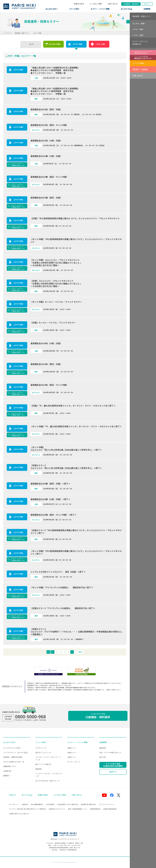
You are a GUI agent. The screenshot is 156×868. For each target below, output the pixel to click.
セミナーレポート (74, 762)
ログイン (147, 4)
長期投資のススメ (10, 766)
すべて (32, 44)
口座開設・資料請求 (98, 716)
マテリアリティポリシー (107, 804)
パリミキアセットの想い (12, 748)
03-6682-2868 (62, 845)
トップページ (8, 33)
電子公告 (103, 757)
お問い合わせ (113, 4)
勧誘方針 (25, 804)
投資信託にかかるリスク (57, 809)
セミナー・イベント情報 (100, 9)
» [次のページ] (76, 652)
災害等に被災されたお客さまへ (19, 814)
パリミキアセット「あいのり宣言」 (16, 753)
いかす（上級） (138, 35)
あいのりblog (27, 795)
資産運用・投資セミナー (22, 33)
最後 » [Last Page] (81, 652)
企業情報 (147, 9)
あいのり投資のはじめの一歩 (14, 762)
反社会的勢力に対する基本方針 (68, 804)
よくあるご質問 (96, 4)
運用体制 (39, 769)
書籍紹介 (6, 776)
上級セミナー (72, 757)
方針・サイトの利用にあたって (110, 753)
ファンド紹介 (74, 9)
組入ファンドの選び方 (43, 764)
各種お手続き (79, 4)
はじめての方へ (52, 9)
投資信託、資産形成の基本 (13, 757)
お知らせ (12, 795)
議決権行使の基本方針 (88, 804)
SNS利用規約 (50, 804)
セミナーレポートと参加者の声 (140, 43)
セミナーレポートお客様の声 (18, 165)
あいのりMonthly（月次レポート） (48, 781)
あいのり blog (126, 9)
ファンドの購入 (138, 63)
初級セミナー (72, 748)
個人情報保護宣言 (37, 804)
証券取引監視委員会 (110, 809)
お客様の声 (7, 771)
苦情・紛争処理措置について (78, 809)
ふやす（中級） (138, 29)
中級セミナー (72, 753)
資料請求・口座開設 (140, 69)
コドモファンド (41, 748)
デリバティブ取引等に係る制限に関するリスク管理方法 (27, 809)
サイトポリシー (14, 804)
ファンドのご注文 (113, 765)
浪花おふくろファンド (43, 753)
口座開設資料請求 (131, 4)
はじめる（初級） (139, 23)
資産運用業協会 (95, 809)
